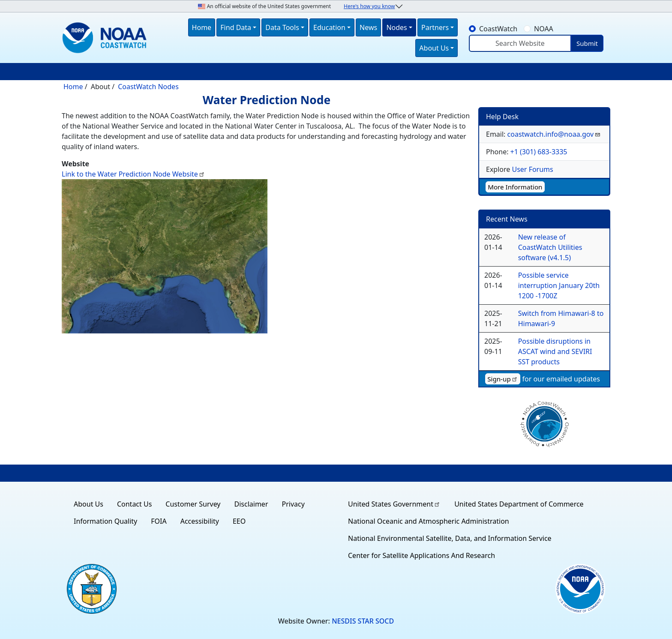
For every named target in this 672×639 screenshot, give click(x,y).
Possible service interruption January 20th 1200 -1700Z (559, 285)
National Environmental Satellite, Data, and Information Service (450, 538)
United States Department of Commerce (519, 504)
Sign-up (503, 379)
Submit (587, 43)
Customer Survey (193, 504)
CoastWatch (498, 29)
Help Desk (502, 117)
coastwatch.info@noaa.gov (554, 134)
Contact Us (134, 504)
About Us (88, 504)
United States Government (394, 504)
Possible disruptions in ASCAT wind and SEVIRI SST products (555, 351)
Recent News (507, 219)
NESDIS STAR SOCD (363, 621)
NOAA (544, 29)
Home (202, 27)
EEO (239, 521)
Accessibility (200, 521)
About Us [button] (434, 48)
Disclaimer (251, 504)
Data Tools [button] (282, 27)
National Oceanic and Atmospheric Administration (429, 521)
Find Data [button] (236, 27)
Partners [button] (435, 27)
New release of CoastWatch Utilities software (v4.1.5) (550, 247)
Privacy (293, 504)
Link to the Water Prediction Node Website (133, 174)
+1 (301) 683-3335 (539, 152)
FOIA (159, 521)
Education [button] (329, 27)
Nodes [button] (396, 27)
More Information (515, 187)
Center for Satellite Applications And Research (421, 555)
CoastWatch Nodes (148, 87)
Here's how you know (369, 6)
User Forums (532, 169)
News (368, 27)
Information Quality (105, 521)
